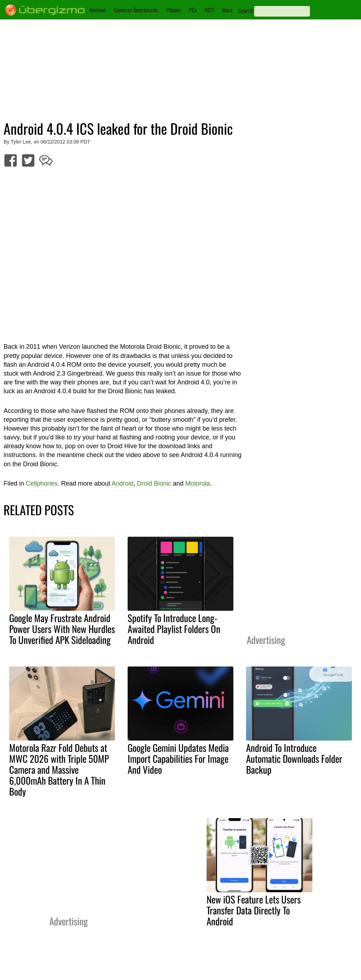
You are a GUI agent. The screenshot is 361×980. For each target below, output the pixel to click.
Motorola (198, 483)
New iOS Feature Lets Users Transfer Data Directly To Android (254, 910)
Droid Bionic (154, 483)
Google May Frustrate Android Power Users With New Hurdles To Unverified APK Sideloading (62, 629)
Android (122, 483)
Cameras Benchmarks (136, 10)
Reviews (98, 10)
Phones (174, 10)
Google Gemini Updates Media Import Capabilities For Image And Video (178, 759)
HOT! (209, 10)
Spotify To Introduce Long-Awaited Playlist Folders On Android (174, 629)
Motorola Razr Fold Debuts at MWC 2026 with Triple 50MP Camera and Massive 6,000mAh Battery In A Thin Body (59, 769)
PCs (193, 10)
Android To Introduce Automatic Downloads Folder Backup (294, 759)
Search (246, 11)
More (227, 10)
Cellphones (42, 483)
